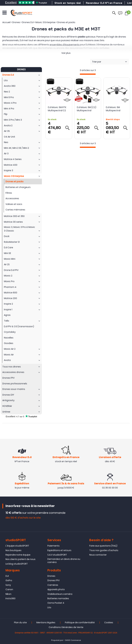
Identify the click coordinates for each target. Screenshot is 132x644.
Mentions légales (46, 622)
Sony (8, 585)
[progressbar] (88, 74)
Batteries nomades (58, 598)
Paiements (53, 546)
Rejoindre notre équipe (18, 555)
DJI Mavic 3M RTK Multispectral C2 (57, 109)
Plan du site (20, 622)
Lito (49, 607)
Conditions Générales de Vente (66, 627)
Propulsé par (57, 640)
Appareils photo (56, 589)
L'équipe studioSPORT (17, 546)
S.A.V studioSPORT (57, 555)
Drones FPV (53, 581)
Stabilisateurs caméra (60, 594)
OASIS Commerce (73, 640)
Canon (9, 589)
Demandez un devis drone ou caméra (64, 561)
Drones (51, 576)
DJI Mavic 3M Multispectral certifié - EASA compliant (113, 109)
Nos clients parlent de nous (20, 559)
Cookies (109, 622)
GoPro (9, 581)
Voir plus (66, 53)
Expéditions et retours (59, 550)
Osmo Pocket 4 (56, 603)
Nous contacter (98, 555)
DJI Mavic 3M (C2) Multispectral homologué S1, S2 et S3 (88, 109)
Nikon (8, 594)
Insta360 (10, 598)
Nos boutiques (13, 550)
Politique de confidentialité (80, 622)
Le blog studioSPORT (17, 564)
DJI (7, 576)
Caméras (53, 585)
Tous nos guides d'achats (104, 550)
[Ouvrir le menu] (4, 13)
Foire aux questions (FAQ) (103, 546)
